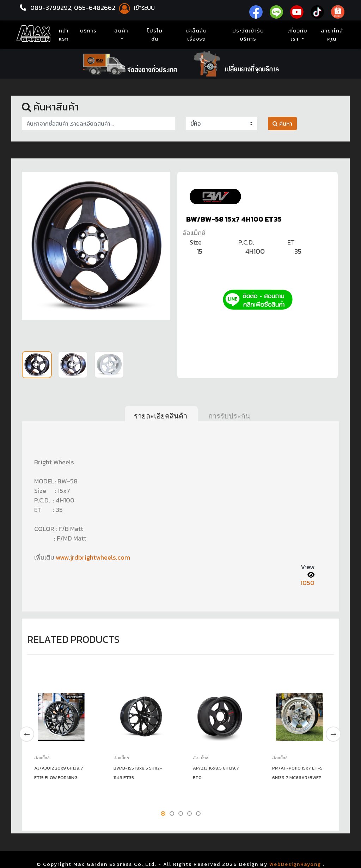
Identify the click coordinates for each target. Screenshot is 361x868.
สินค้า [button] (121, 31)
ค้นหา (282, 123)
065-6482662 (95, 8)
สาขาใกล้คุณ (332, 35)
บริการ (88, 31)
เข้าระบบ (136, 8)
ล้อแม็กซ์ (194, 233)
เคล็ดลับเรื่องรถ (197, 35)
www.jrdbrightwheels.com (93, 557)
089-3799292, (51, 8)
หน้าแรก (65, 35)
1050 (307, 583)
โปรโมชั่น (155, 35)
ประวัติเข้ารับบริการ (248, 35)
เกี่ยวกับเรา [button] (297, 35)
